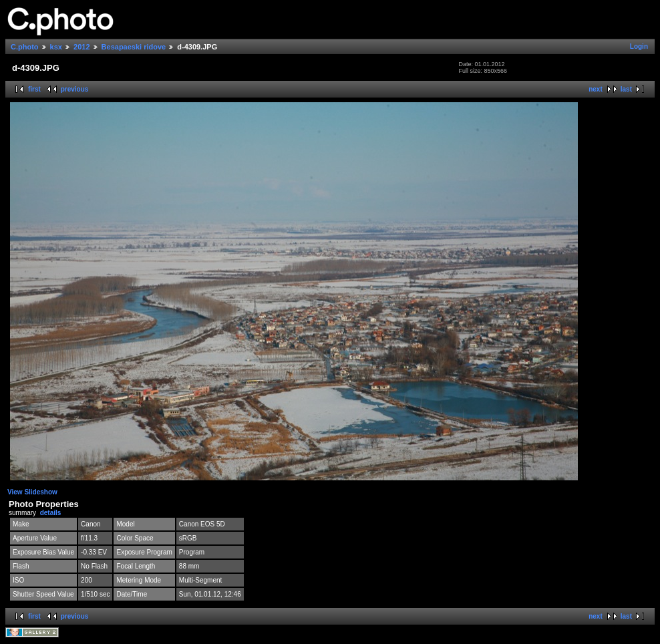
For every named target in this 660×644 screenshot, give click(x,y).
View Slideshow (32, 492)
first (34, 89)
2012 (81, 47)
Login (639, 46)
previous (75, 89)
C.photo (25, 47)
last (626, 89)
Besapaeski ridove (134, 47)
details (51, 513)
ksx (56, 47)
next (596, 89)
